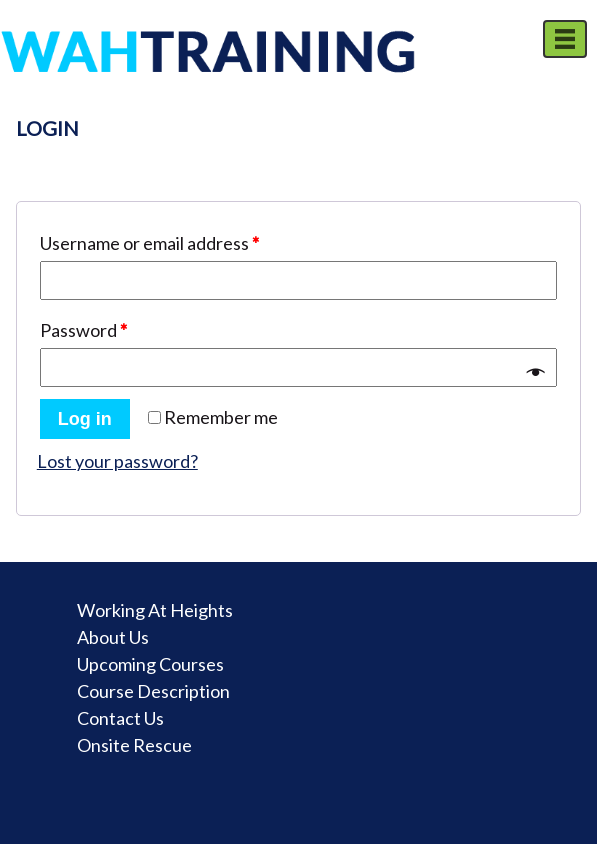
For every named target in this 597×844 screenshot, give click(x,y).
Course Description (153, 691)
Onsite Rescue (134, 745)
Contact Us (120, 718)
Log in (85, 419)
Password (83, 330)
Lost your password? (117, 461)
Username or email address (149, 243)
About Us (113, 637)
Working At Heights (155, 610)
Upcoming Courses (150, 664)
